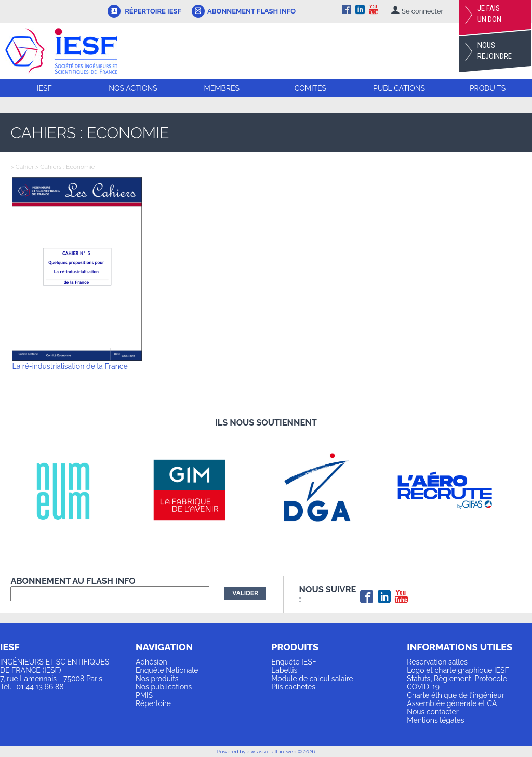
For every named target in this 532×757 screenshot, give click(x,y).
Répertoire (153, 703)
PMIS (144, 695)
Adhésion (151, 662)
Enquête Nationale (167, 670)
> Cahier (22, 167)
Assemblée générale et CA (452, 703)
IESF (44, 88)
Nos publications (164, 687)
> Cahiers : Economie (64, 167)
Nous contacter (433, 712)
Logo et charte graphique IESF (458, 670)
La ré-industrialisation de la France (70, 366)
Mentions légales (435, 720)
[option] (74, 490)
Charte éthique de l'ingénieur (455, 695)
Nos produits (157, 679)
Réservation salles (437, 662)
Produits (488, 88)
